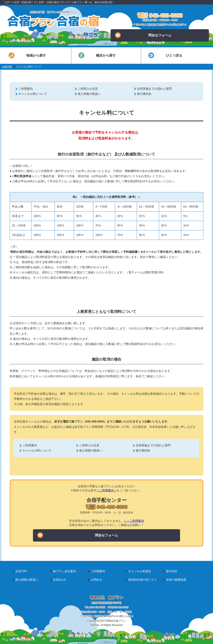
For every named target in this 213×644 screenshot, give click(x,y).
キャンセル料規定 (140, 571)
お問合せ (96, 580)
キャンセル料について (33, 94)
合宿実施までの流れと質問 (154, 89)
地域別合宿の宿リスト (143, 580)
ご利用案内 (26, 89)
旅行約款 (172, 571)
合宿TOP (7, 67)
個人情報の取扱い (89, 94)
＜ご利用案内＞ (106, 490)
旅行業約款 (144, 94)
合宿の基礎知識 (176, 580)
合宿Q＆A (59, 580)
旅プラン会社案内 (64, 571)
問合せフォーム (143, 35)
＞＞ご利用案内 (134, 521)
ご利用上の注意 (88, 89)
